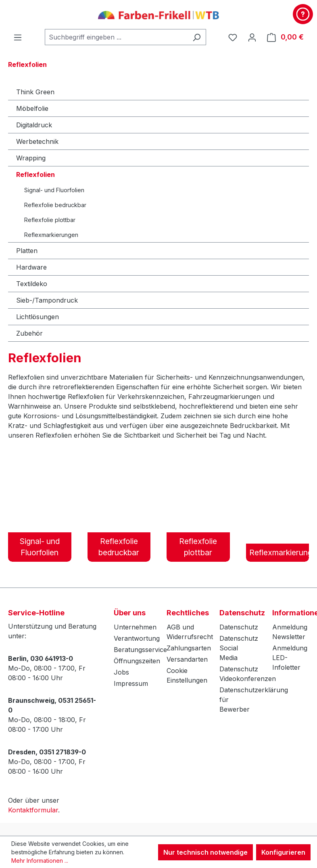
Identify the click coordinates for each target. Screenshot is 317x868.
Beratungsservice (140, 650)
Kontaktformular (33, 810)
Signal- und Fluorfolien (54, 190)
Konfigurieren (283, 852)
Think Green (35, 92)
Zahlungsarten (189, 648)
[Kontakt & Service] (303, 14)
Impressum (131, 683)
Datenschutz (239, 627)
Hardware (31, 267)
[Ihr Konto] (252, 37)
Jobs (121, 672)
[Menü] (18, 37)
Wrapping (31, 158)
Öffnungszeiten (137, 661)
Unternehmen (135, 627)
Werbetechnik (37, 141)
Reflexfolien (35, 174)
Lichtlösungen (38, 317)
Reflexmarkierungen (51, 235)
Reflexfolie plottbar (50, 220)
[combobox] (116, 37)
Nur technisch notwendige (205, 852)
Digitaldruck (34, 125)
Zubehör (29, 333)
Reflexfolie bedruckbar (55, 205)
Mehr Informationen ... (40, 861)
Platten (27, 251)
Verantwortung (137, 638)
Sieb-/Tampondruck (47, 300)
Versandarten (187, 659)
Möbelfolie (32, 108)
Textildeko (32, 284)
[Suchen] (197, 37)
